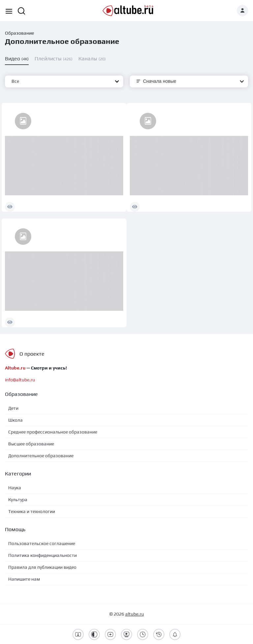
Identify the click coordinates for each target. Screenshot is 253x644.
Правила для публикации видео (42, 567)
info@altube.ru (20, 380)
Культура (18, 499)
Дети (13, 408)
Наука (15, 488)
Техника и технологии (32, 511)
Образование (19, 33)
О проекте (32, 354)
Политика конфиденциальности (42, 555)
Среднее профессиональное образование (53, 432)
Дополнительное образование (41, 456)
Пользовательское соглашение (42, 543)
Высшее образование (31, 444)
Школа (15, 420)
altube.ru (135, 614)
